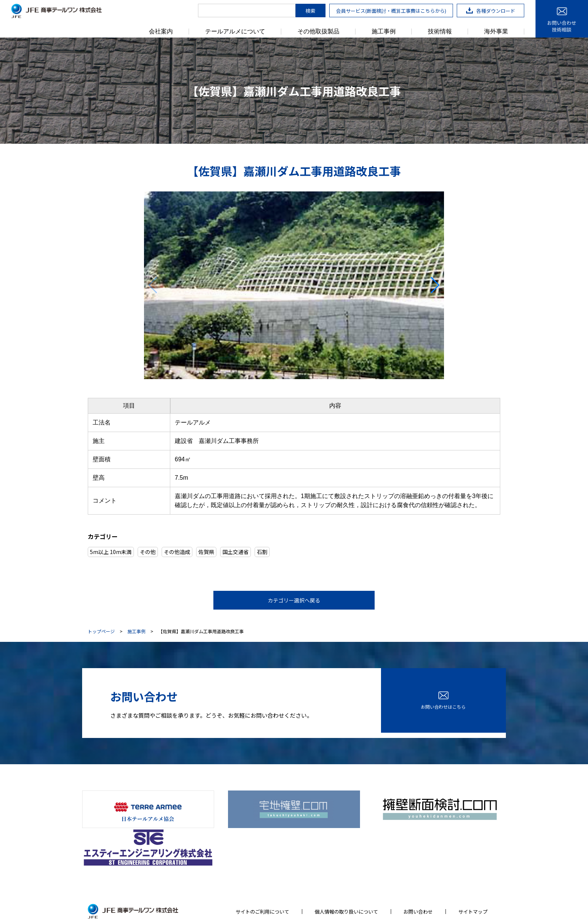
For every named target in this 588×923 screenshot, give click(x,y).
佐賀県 (206, 552)
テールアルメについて (235, 32)
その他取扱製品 (318, 32)
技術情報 (440, 32)
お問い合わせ (418, 864)
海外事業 (496, 32)
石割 (262, 552)
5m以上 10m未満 (111, 552)
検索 (310, 11)
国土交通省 (235, 552)
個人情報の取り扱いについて (346, 864)
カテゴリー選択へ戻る (294, 600)
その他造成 (177, 552)
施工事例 (384, 32)
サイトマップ (473, 864)
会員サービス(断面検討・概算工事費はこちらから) (391, 11)
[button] (435, 285)
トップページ (101, 631)
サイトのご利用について (262, 864)
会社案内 (161, 32)
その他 (148, 552)
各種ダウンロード (491, 11)
